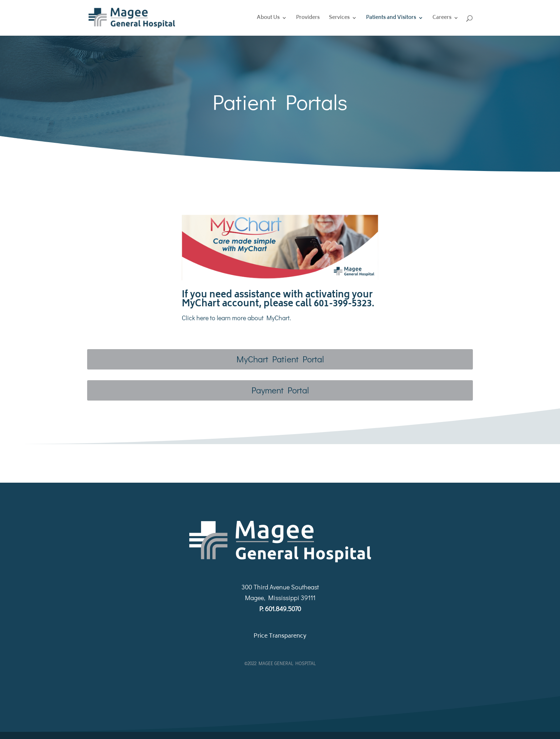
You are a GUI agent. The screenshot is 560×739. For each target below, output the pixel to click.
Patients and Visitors (391, 19)
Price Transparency (280, 636)
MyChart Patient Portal (280, 359)
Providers (308, 19)
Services (339, 19)
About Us (268, 19)
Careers (442, 19)
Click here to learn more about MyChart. (237, 318)
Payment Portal (280, 390)
